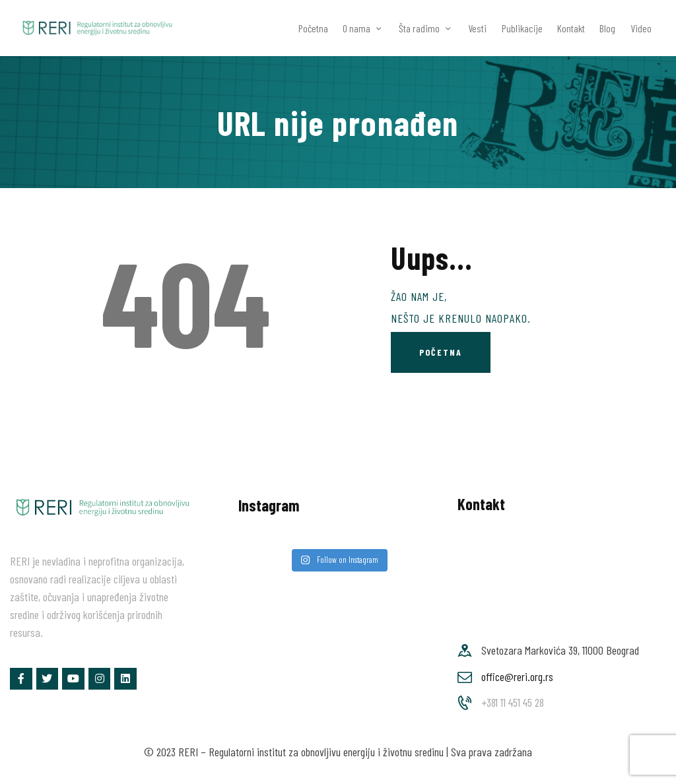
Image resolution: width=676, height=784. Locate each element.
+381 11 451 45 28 (513, 702)
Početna (441, 352)
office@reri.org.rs (517, 676)
